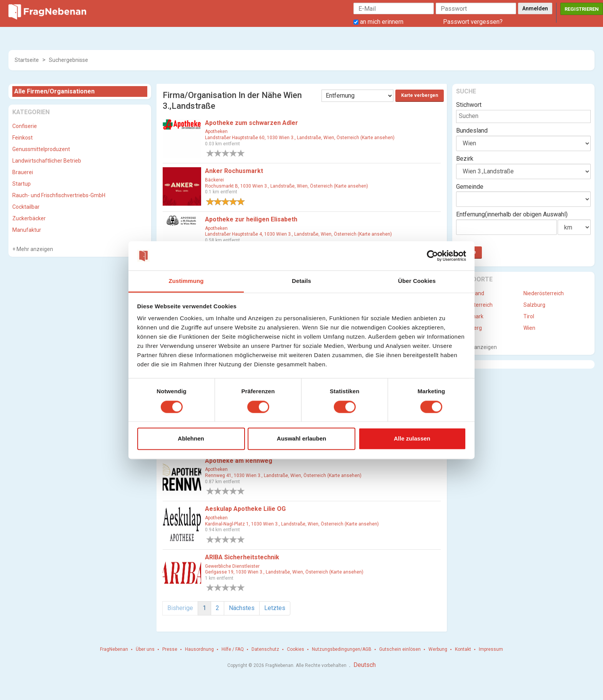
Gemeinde (470, 187)
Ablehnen (191, 439)
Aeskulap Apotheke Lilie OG (245, 509)
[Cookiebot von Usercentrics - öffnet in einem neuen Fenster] (432, 256)
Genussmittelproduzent (41, 149)
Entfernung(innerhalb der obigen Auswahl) (512, 214)
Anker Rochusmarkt (234, 171)
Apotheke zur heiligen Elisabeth (251, 219)
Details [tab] (301, 281)
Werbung (438, 649)
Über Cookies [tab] (417, 281)
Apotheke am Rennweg (239, 461)
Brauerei (23, 172)
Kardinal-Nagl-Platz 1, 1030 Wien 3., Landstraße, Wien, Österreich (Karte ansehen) (292, 524)
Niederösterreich (544, 293)
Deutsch (365, 665)
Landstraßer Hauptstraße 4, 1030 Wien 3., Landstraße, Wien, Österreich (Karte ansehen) (298, 234)
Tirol (529, 316)
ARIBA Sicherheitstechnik (242, 557)
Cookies (296, 649)
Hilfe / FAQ (233, 649)
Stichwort (469, 105)
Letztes (275, 608)
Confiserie (25, 126)
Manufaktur (27, 230)
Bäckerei (214, 180)
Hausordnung (199, 649)
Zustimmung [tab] (186, 281)
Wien (529, 328)
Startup (22, 184)
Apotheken (216, 131)
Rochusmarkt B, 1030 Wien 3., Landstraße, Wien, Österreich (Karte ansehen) (287, 186)
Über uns (145, 649)
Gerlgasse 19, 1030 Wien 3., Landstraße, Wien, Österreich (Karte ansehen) (284, 572)
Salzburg (534, 305)
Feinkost (22, 138)
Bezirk (465, 159)
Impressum (491, 649)
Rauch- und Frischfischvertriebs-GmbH (59, 195)
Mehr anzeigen (34, 249)
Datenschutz (265, 649)
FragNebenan (114, 649)
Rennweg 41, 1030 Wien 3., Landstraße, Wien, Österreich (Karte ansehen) (283, 476)
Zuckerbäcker (29, 218)
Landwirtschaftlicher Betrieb (47, 161)
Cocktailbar (26, 207)
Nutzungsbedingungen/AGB (342, 649)
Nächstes (242, 608)
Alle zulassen (412, 439)
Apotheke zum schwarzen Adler (252, 123)
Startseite (27, 60)
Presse (170, 649)
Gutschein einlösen (400, 649)
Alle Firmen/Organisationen (54, 91)
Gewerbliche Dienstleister (232, 566)
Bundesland (472, 131)
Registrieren (582, 9)
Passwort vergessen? (473, 22)
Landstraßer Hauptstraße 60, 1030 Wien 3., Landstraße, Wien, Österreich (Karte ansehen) (300, 138)
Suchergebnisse (68, 60)
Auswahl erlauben (301, 439)
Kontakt (463, 649)
